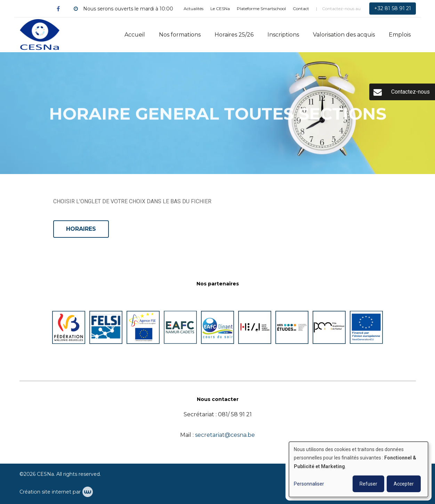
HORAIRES (81, 229)
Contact (301, 9)
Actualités (194, 9)
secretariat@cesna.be (225, 435)
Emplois (400, 35)
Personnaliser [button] (309, 484)
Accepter (404, 484)
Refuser (368, 484)
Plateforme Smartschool (261, 9)
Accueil (135, 35)
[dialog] (359, 469)
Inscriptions (283, 35)
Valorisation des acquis (344, 35)
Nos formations (180, 35)
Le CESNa (220, 9)
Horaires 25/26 (234, 35)
